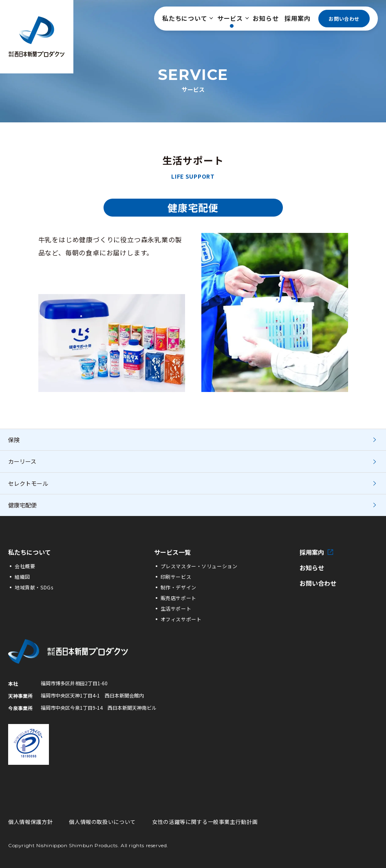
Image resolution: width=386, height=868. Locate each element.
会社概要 (25, 566)
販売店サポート (179, 598)
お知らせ (266, 18)
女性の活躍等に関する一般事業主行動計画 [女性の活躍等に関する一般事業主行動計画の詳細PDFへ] (205, 822)
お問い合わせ (344, 19)
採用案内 (297, 18)
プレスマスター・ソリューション (199, 566)
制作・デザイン (179, 587)
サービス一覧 (172, 552)
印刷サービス (176, 577)
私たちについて (187, 18)
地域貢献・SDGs (34, 587)
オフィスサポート (181, 619)
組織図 (22, 577)
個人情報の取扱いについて (102, 822)
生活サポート (176, 608)
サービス (232, 18)
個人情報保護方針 (30, 822)
